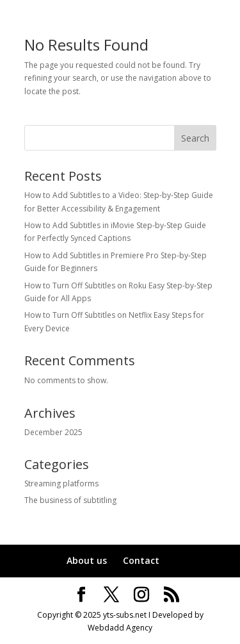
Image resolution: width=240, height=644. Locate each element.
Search (195, 138)
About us (87, 560)
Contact (141, 560)
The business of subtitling (70, 500)
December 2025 (53, 432)
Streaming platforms (61, 483)
